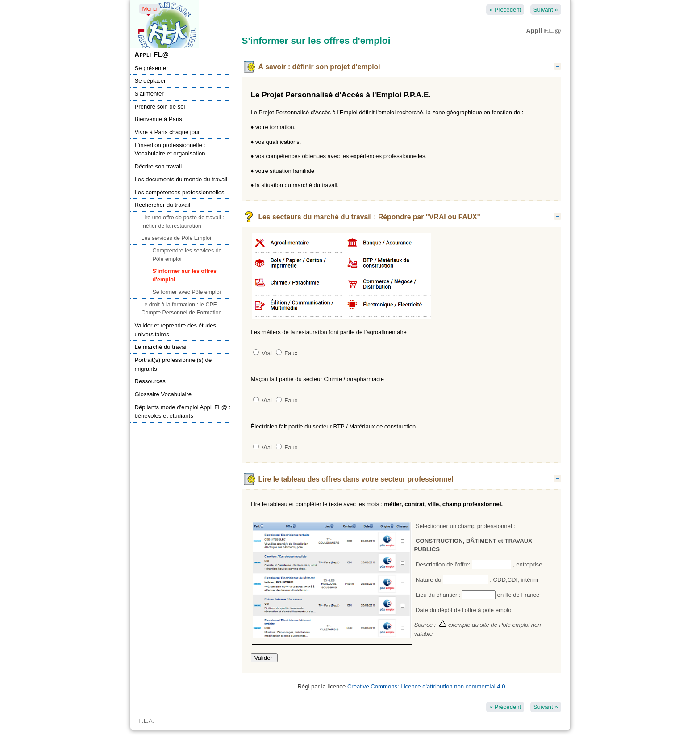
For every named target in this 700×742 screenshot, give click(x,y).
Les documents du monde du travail (181, 179)
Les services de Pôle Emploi (176, 238)
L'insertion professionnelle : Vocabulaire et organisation (170, 149)
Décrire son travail (158, 166)
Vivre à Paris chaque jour (167, 132)
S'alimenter (149, 94)
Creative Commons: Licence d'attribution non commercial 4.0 (426, 686)
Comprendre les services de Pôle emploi (187, 255)
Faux (287, 353)
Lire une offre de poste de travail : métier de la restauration (183, 222)
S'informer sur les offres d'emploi (185, 275)
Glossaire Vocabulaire (163, 394)
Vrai (262, 353)
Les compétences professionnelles (180, 192)
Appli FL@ (152, 54)
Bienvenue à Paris (158, 119)
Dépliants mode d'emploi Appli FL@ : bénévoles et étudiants (183, 412)
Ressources (150, 381)
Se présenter (152, 68)
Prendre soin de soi (160, 107)
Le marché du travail (161, 347)
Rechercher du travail (163, 205)
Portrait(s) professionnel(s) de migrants (173, 364)
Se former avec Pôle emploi (187, 292)
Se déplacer (150, 81)
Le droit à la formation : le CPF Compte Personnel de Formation (182, 309)
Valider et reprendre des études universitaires (176, 330)
